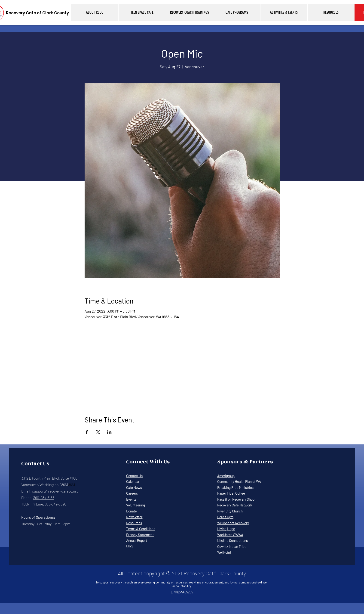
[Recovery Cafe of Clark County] (37, 13)
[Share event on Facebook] (87, 432)
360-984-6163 (44, 498)
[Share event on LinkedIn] (109, 432)
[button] (95, 12)
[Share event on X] (98, 432)
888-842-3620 (56, 504)
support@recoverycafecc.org (55, 491)
